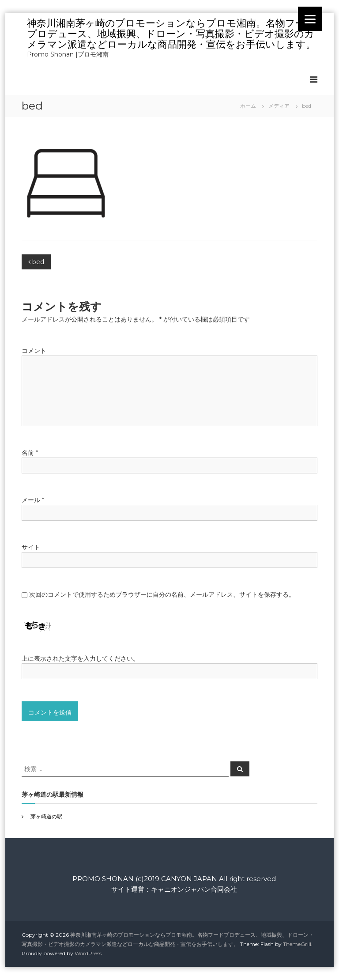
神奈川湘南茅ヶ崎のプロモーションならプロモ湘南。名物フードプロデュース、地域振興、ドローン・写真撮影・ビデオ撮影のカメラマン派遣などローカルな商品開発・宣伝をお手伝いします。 (171, 34)
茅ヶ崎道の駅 (46, 816)
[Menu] (310, 19)
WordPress (88, 953)
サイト (31, 547)
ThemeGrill (297, 944)
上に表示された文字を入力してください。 (80, 658)
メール (33, 500)
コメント (34, 351)
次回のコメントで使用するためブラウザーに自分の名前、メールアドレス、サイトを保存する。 (162, 594)
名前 (30, 453)
